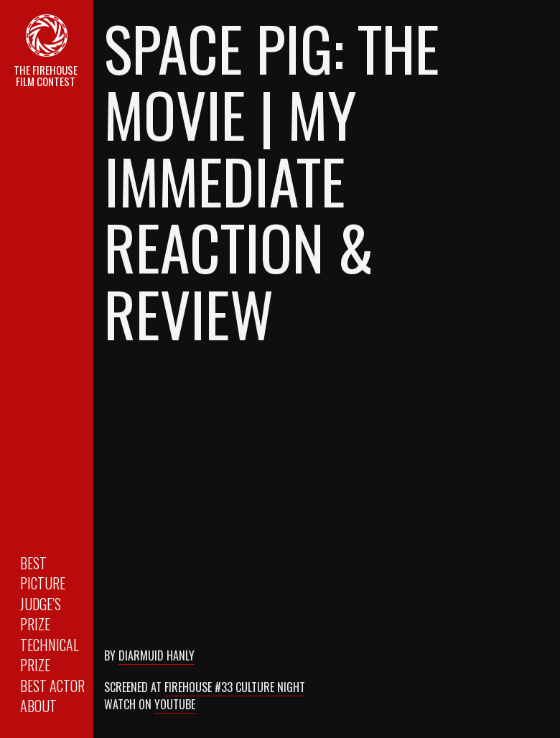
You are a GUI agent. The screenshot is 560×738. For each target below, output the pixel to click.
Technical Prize (50, 655)
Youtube (175, 704)
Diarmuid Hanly (157, 655)
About (38, 706)
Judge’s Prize (41, 614)
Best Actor (52, 686)
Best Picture (43, 573)
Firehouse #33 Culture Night (235, 687)
